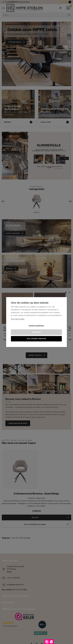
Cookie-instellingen (36, 326)
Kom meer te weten (18, 319)
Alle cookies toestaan (36, 339)
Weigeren (36, 332)
